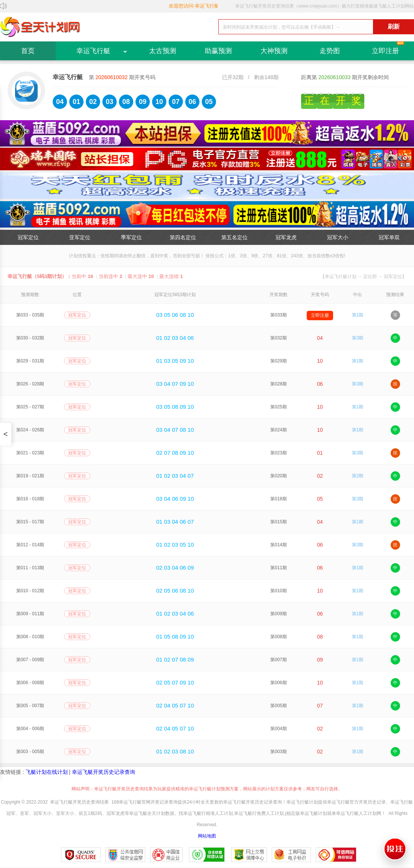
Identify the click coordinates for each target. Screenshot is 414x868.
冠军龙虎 (286, 237)
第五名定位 (234, 237)
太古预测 (163, 51)
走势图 (330, 51)
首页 (28, 51)
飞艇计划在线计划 (47, 772)
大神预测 (274, 51)
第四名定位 (183, 237)
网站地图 (207, 836)
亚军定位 (80, 237)
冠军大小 (338, 237)
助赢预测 (218, 51)
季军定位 (131, 237)
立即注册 (385, 51)
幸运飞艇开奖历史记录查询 (103, 772)
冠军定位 (28, 237)
